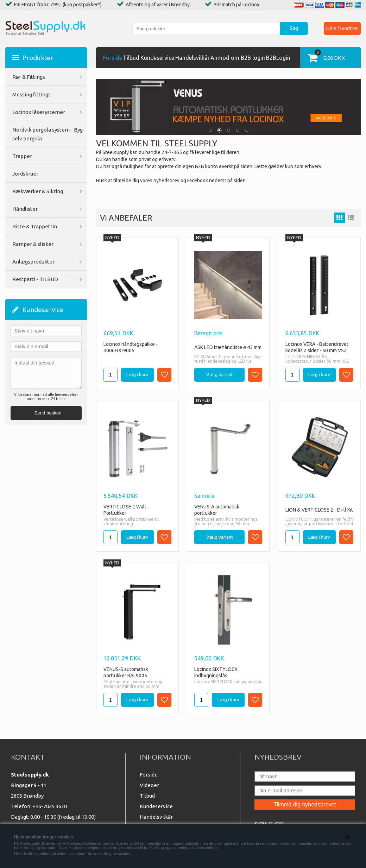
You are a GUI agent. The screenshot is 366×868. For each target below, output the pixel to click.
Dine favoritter (342, 28)
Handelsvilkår (193, 58)
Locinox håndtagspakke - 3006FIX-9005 (131, 347)
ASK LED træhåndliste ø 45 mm (228, 347)
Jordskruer (25, 174)
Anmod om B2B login (238, 58)
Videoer (149, 785)
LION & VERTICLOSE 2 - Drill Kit (319, 510)
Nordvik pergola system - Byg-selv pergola (49, 134)
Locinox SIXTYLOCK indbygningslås (216, 672)
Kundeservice (157, 58)
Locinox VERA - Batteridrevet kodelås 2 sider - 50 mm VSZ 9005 (317, 347)
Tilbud (131, 58)
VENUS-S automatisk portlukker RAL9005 (126, 672)
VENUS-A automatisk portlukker (217, 510)
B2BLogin (278, 58)
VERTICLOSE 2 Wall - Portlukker (126, 510)
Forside (113, 58)
